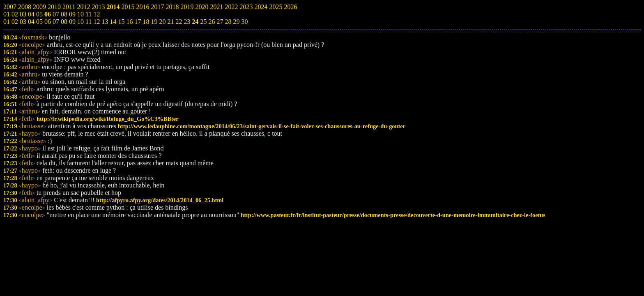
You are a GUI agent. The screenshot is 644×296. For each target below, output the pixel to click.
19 (154, 22)
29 (236, 22)
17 (138, 22)
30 (244, 22)
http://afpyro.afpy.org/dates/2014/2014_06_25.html (160, 200)
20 (162, 22)
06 (48, 22)
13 (105, 22)
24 (195, 22)
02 (15, 22)
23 (187, 22)
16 (129, 22)
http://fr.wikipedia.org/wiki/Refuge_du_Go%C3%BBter (108, 119)
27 (220, 22)
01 (7, 22)
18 (146, 22)
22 (179, 22)
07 (56, 22)
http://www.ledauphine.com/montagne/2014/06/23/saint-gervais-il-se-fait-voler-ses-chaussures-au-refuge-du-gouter (262, 126)
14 (113, 22)
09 (72, 22)
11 (89, 22)
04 (31, 22)
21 (170, 22)
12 (97, 22)
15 (121, 22)
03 (23, 22)
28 (228, 22)
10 (80, 22)
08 (64, 22)
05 (39, 22)
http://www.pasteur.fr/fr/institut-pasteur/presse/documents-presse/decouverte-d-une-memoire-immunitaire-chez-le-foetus (393, 215)
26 (212, 22)
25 (203, 22)
